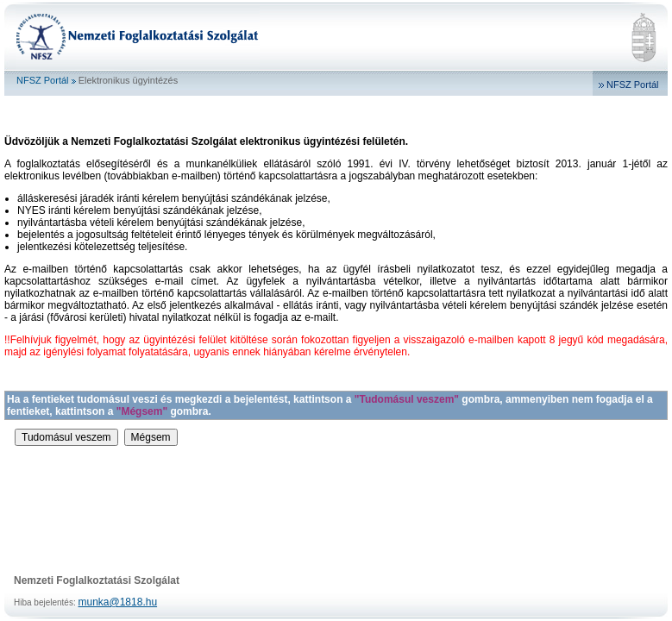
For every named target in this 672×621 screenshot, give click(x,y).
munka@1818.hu (118, 602)
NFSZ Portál (43, 80)
